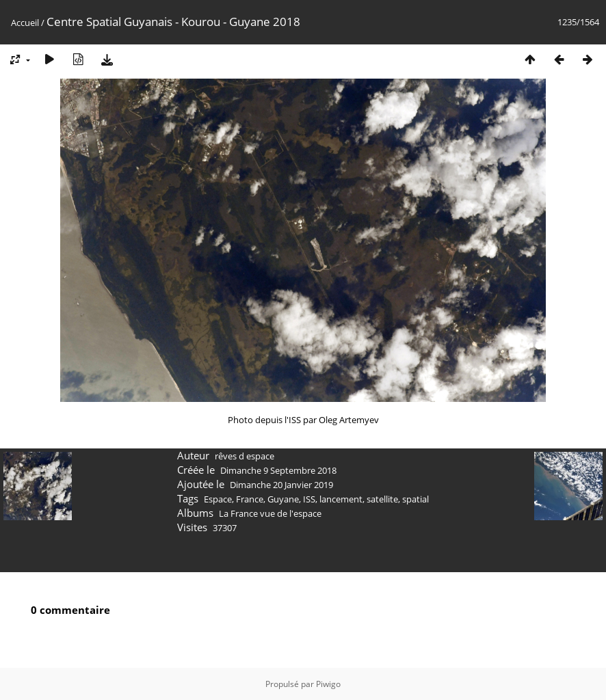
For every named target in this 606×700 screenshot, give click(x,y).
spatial (416, 499)
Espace (218, 499)
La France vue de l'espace (270, 513)
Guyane (283, 499)
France (250, 499)
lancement (341, 499)
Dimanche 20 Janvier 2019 (281, 485)
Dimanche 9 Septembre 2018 (278, 470)
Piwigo (328, 684)
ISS (309, 499)
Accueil (25, 23)
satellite (382, 499)
